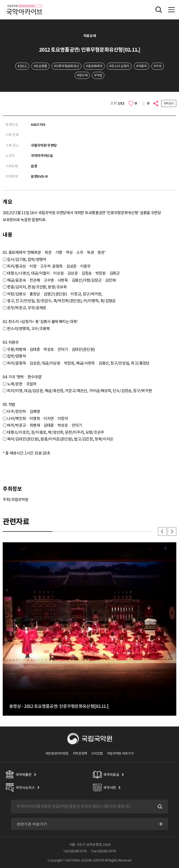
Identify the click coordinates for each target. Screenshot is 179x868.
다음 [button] (172, 531)
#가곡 (158, 66)
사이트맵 (97, 753)
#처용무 (142, 66)
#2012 (22, 66)
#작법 (98, 75)
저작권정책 (80, 753)
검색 (159, 807)
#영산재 (82, 75)
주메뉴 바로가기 (0, 0)
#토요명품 (40, 66)
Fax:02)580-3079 (104, 851)
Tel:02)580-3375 (75, 851)
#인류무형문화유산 (67, 66)
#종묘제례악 (94, 66)
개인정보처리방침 (57, 753)
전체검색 (159, 10)
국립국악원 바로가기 (120, 753)
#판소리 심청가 (119, 66)
